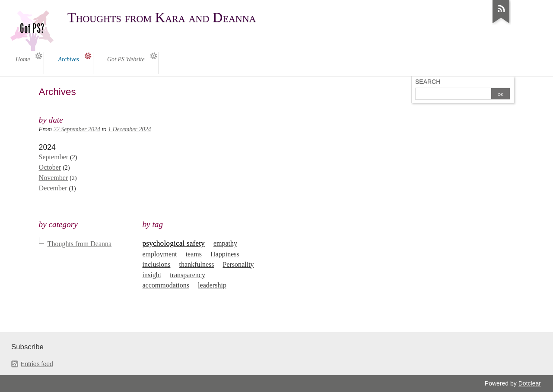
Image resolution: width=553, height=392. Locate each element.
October (50, 167)
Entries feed (37, 364)
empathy (225, 243)
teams (194, 254)
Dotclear (530, 383)
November (54, 178)
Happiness (225, 254)
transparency (188, 275)
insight (152, 275)
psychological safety (174, 243)
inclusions (157, 264)
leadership (212, 285)
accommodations (166, 285)
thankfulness (197, 264)
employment (160, 254)
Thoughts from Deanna (80, 244)
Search (428, 82)
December (53, 188)
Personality (238, 264)
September (54, 157)
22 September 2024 (77, 129)
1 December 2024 (130, 129)
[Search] (453, 95)
